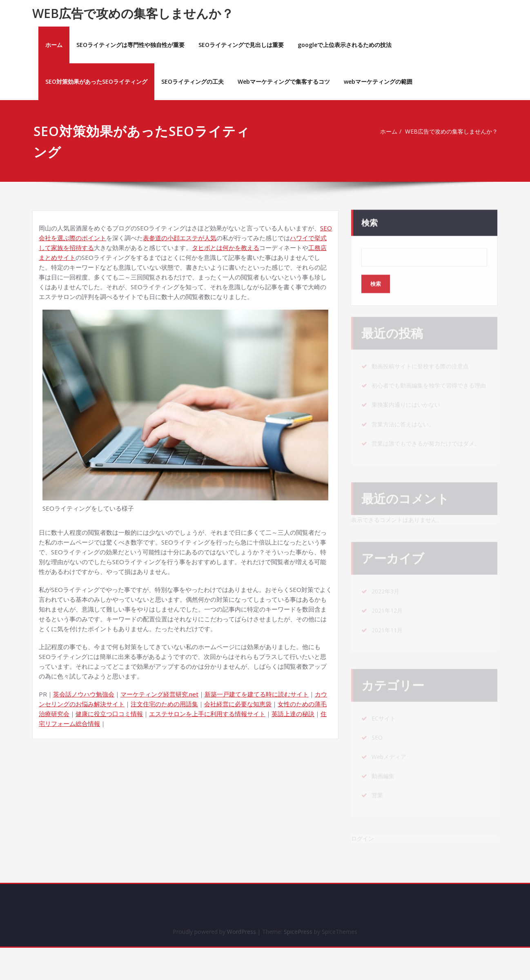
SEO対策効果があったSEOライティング (96, 81)
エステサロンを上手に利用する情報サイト (207, 714)
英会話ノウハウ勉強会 (84, 694)
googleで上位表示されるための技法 (345, 45)
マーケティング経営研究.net (159, 694)
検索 (370, 220)
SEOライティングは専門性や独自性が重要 (130, 45)
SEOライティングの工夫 (193, 81)
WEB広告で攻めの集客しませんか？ (133, 13)
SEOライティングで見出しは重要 (241, 45)
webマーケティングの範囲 (378, 81)
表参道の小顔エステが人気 (180, 238)
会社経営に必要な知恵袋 (238, 704)
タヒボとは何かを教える (226, 248)
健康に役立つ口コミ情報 (109, 714)
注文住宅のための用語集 (164, 704)
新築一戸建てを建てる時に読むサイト (257, 694)
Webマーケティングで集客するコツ (284, 81)
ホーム (54, 45)
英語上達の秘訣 (293, 714)
